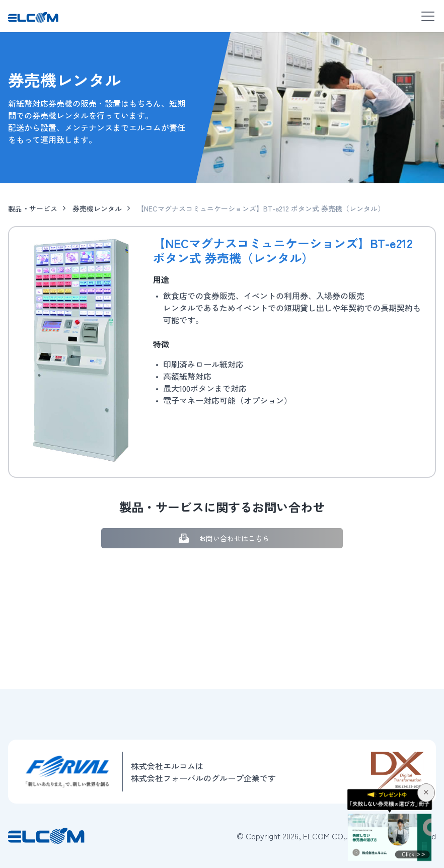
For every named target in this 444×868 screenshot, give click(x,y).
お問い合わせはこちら (222, 538)
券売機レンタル (97, 208)
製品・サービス (33, 208)
